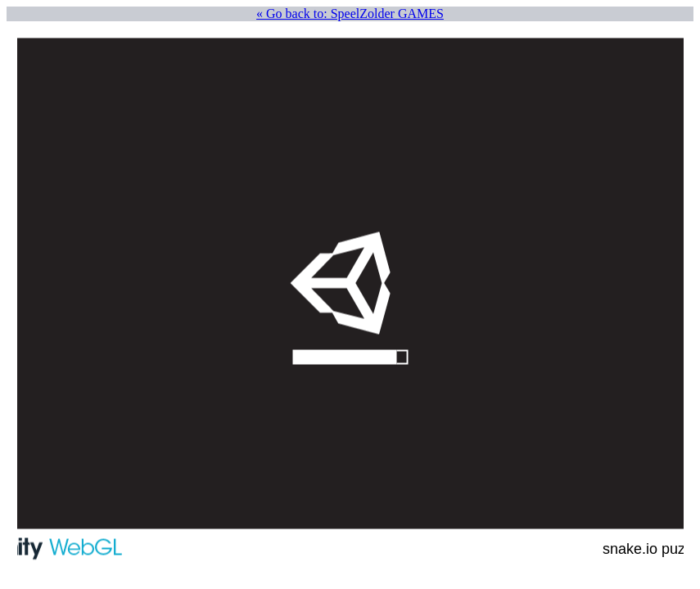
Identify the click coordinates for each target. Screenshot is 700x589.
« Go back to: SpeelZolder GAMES (350, 13)
